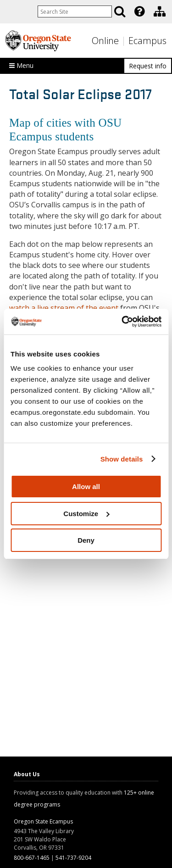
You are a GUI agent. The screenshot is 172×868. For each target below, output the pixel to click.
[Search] (120, 11)
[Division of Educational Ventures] (160, 11)
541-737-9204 (73, 858)
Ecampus (147, 41)
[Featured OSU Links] (139, 11)
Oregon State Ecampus (43, 821)
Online (105, 41)
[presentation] (139, 11)
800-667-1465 (32, 858)
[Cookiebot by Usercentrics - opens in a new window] (122, 322)
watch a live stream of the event (64, 308)
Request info (148, 66)
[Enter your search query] (75, 11)
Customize (86, 514)
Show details (122, 459)
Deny (86, 540)
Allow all (86, 487)
